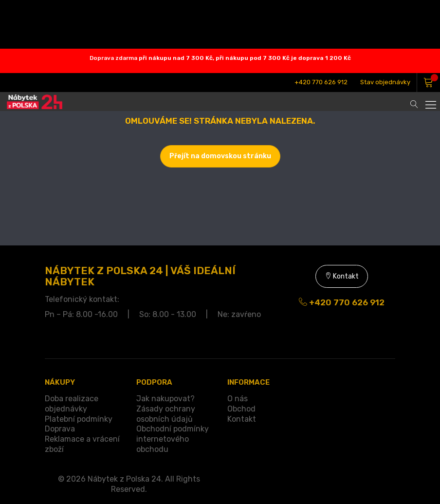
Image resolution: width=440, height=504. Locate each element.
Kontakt (342, 276)
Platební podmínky (79, 419)
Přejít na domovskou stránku (220, 156)
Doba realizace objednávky (72, 404)
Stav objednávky (385, 82)
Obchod (241, 409)
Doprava (60, 429)
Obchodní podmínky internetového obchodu (173, 439)
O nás (238, 399)
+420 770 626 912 (321, 82)
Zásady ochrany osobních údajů (166, 414)
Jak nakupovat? (165, 399)
